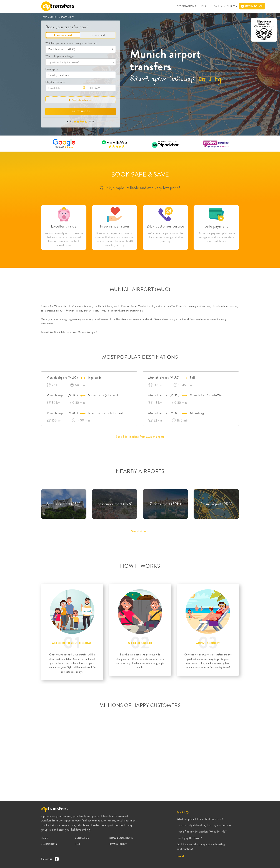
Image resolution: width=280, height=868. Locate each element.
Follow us (49, 859)
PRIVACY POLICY (118, 844)
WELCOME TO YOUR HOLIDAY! (72, 643)
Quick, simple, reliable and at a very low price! (140, 188)
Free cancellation (115, 226)
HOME (44, 17)
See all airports (140, 531)
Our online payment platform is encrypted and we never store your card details (216, 237)
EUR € (231, 6)
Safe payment (216, 226)
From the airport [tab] (63, 35)
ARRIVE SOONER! (208, 643)
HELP (203, 6)
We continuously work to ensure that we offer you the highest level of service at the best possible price (64, 239)
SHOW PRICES (81, 111)
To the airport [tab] (98, 35)
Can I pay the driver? (189, 838)
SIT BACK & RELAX (140, 643)
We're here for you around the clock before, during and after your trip (166, 237)
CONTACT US (82, 838)
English (218, 6)
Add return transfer (81, 100)
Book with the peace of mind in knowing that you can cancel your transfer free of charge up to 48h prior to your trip (115, 239)
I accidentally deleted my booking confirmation (204, 825)
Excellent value (64, 226)
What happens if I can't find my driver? (200, 819)
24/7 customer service (165, 226)
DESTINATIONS (186, 6)
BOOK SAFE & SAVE (140, 174)
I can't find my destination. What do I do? (202, 832)
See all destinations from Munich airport (140, 437)
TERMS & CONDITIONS (121, 838)
